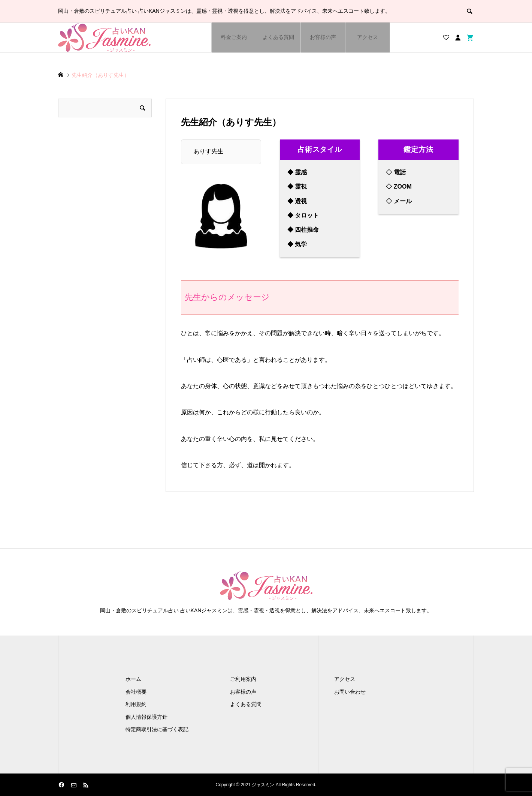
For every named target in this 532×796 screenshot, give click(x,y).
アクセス (368, 37)
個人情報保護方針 (146, 717)
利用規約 (136, 704)
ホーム (133, 679)
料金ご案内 (234, 37)
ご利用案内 (243, 679)
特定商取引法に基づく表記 (157, 729)
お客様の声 (323, 37)
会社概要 (136, 692)
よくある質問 (278, 37)
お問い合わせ (350, 692)
